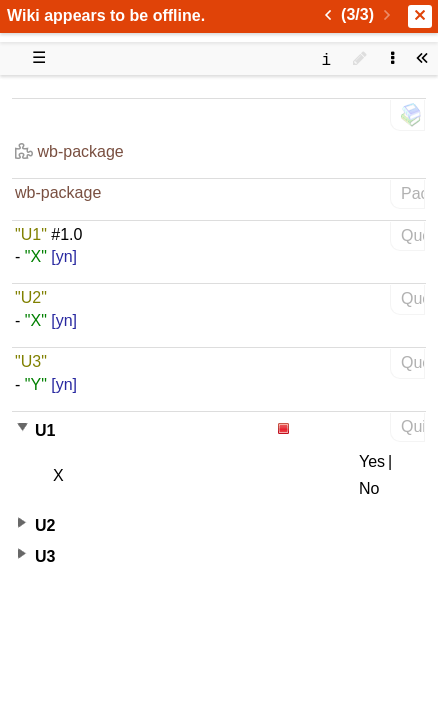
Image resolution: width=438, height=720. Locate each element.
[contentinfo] (326, 58)
